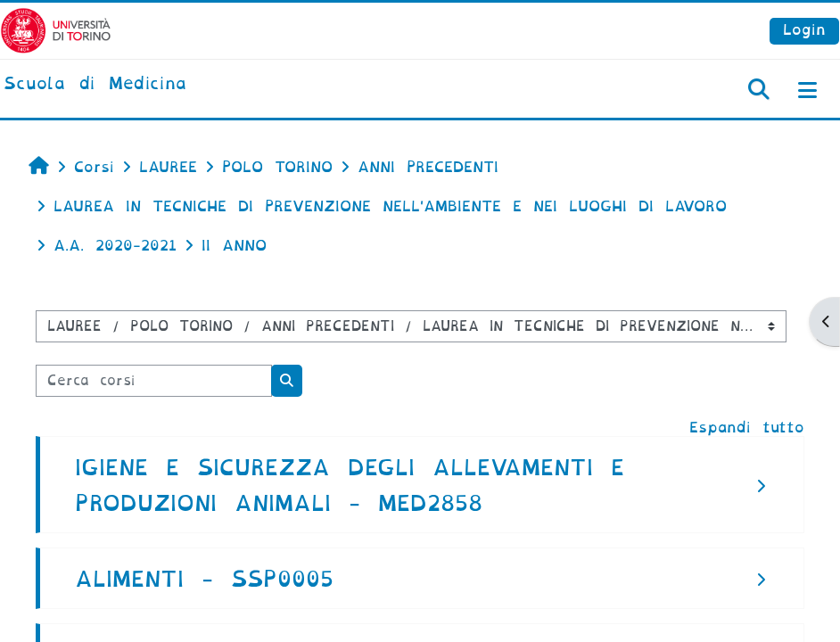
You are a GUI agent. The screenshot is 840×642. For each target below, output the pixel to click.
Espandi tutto (747, 428)
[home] (95, 85)
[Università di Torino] (56, 30)
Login (804, 30)
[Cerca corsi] (154, 381)
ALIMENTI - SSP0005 (204, 579)
